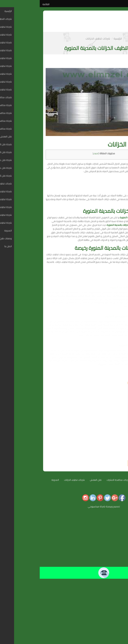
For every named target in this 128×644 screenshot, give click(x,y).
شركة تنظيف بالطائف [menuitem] (115, 544)
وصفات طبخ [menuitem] (119, 629)
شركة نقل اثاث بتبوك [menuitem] (115, 599)
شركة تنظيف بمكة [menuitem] (116, 531)
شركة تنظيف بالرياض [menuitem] (115, 537)
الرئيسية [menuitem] (121, 517)
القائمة (6, 4)
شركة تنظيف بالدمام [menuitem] (115, 541)
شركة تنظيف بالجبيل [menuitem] (115, 554)
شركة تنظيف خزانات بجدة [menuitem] (113, 616)
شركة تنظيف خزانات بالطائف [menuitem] (111, 623)
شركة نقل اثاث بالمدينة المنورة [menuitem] (110, 585)
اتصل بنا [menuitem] (121, 633)
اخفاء (56, 153)
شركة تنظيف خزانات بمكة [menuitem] (112, 612)
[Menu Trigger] (123, 514)
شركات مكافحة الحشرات (78, 480)
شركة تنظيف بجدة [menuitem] (116, 534)
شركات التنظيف (102, 480)
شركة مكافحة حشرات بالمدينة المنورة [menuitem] (106, 565)
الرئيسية (78, 39)
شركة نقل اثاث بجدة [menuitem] (115, 588)
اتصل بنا (102, 490)
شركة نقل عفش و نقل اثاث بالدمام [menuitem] (108, 592)
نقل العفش (56, 480)
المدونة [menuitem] (121, 626)
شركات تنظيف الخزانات (58, 39)
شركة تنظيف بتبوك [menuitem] (116, 548)
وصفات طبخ (116, 490)
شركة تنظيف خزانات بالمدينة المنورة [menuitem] (108, 609)
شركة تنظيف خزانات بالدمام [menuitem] (112, 619)
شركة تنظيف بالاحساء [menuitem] (114, 551)
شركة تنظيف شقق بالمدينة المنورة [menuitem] (107, 527)
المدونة (15, 480)
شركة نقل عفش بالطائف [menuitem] (112, 595)
